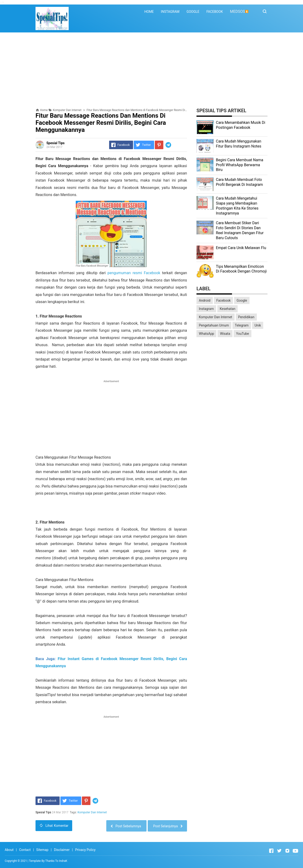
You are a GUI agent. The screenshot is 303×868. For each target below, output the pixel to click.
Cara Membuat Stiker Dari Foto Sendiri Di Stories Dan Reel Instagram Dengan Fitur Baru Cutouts (240, 230)
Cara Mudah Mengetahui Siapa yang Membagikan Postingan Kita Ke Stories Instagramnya (237, 206)
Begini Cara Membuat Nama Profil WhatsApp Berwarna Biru (240, 165)
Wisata (225, 334)
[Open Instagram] (287, 851)
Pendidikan (246, 317)
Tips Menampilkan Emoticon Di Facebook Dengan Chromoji (241, 269)
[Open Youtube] (295, 851)
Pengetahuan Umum (214, 325)
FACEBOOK (215, 12)
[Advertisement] (151, 70)
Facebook (224, 300)
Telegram (242, 325)
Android (205, 300)
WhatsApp (206, 334)
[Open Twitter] (279, 851)
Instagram (206, 309)
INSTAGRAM (170, 12)
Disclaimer (62, 850)
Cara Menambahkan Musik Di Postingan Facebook (241, 125)
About (9, 850)
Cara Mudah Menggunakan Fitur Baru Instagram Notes (239, 144)
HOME (149, 12)
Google (242, 300)
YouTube (242, 334)
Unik (258, 325)
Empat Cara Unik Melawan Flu (241, 248)
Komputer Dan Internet (92, 812)
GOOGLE (193, 12)
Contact (25, 850)
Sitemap (42, 850)
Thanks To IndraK (56, 861)
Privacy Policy (85, 850)
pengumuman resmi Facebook (134, 273)
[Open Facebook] (271, 851)
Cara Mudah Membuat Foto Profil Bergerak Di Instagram (239, 182)
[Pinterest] (159, 145)
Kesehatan (227, 309)
